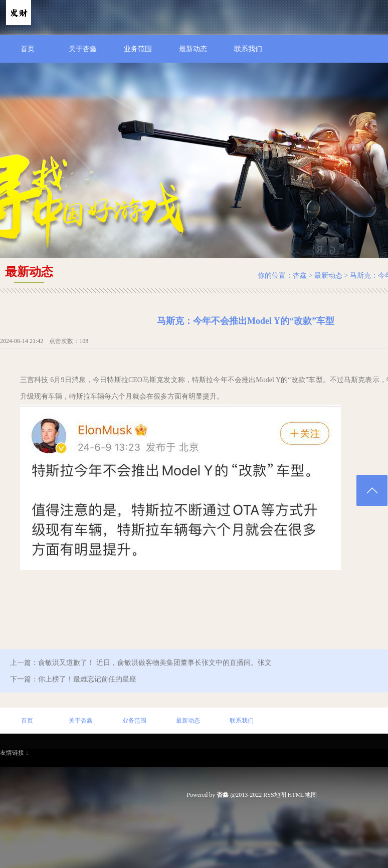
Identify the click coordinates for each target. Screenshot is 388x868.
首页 (28, 49)
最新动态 (193, 49)
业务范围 (138, 49)
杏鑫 (300, 276)
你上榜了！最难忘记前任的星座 (87, 679)
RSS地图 (274, 795)
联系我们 (248, 49)
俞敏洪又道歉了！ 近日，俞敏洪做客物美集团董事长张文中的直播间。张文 (155, 663)
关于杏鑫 (83, 49)
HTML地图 (302, 795)
